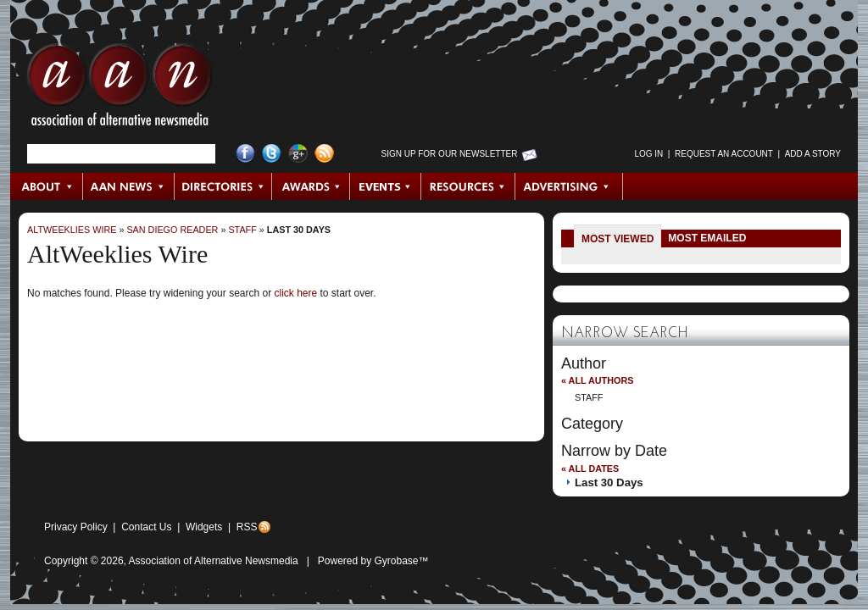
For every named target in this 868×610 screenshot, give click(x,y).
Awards (311, 186)
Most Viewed (618, 239)
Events (386, 186)
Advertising (569, 186)
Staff (242, 230)
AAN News (129, 186)
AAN (120, 89)
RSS (247, 527)
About (47, 186)
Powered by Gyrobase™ (373, 561)
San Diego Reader (172, 230)
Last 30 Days (299, 230)
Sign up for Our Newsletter (450, 154)
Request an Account (724, 154)
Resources (468, 186)
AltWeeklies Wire (72, 230)
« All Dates (590, 469)
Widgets (204, 527)
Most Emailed (707, 238)
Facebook (245, 154)
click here (295, 293)
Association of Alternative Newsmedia (214, 561)
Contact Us (146, 527)
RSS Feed (324, 154)
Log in (648, 154)
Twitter (272, 154)
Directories (223, 186)
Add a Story (813, 154)
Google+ (298, 154)
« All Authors (597, 380)
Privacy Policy (76, 527)
